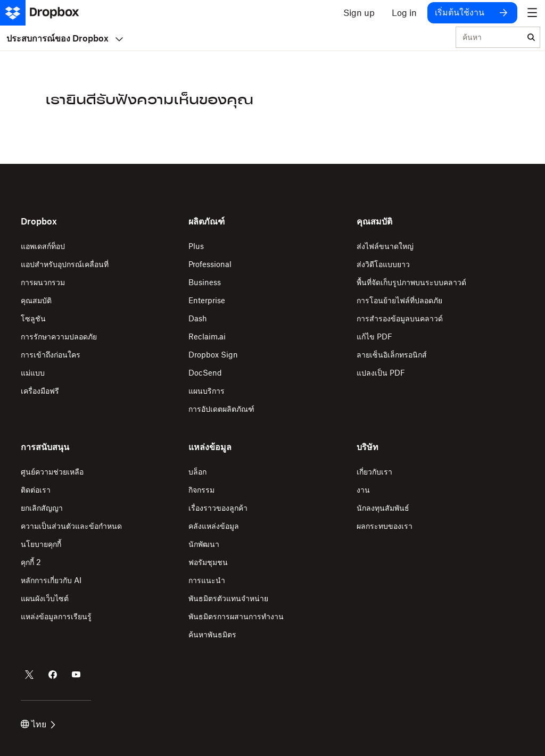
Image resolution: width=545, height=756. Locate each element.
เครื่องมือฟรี (40, 391)
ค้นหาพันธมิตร (212, 634)
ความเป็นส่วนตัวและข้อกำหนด (71, 526)
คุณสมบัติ (36, 300)
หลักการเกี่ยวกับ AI (51, 580)
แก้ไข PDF (374, 337)
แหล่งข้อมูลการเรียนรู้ (56, 616)
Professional (210, 264)
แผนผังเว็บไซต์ (45, 598)
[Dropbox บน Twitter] (29, 675)
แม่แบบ (33, 373)
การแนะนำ (207, 580)
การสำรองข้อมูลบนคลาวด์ (400, 318)
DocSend (205, 373)
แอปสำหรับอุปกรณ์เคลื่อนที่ (65, 264)
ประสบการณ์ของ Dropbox (65, 38)
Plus (196, 246)
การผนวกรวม (43, 282)
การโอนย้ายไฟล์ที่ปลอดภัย (399, 300)
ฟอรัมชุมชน (208, 562)
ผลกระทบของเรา (385, 526)
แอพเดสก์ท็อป (43, 246)
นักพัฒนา (204, 544)
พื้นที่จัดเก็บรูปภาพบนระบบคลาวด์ (411, 282)
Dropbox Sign (213, 355)
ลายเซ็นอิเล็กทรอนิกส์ (392, 355)
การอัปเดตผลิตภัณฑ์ (221, 409)
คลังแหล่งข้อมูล (214, 526)
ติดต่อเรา (36, 490)
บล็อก (197, 472)
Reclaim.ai (207, 337)
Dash (198, 318)
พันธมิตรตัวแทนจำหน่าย (228, 598)
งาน (363, 490)
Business (205, 282)
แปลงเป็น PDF (381, 373)
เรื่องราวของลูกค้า (218, 508)
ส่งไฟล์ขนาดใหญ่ (385, 246)
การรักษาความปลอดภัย (59, 337)
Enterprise (207, 300)
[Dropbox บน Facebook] (53, 675)
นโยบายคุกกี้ (41, 544)
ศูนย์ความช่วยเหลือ (52, 472)
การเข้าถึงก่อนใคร (51, 355)
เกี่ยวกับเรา (374, 472)
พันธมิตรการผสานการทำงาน (236, 616)
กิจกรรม (201, 490)
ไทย (38, 724)
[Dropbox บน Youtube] (76, 675)
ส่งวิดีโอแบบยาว (383, 264)
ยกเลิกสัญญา (42, 508)
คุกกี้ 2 (31, 562)
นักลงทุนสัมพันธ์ (383, 508)
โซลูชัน (33, 318)
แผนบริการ (207, 391)
